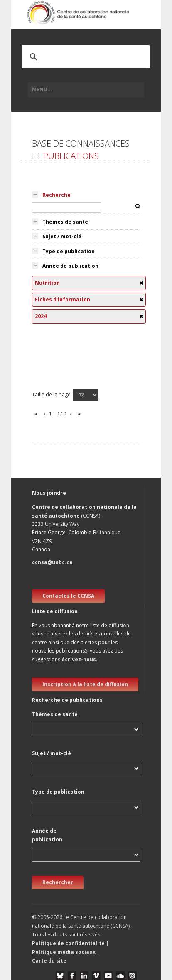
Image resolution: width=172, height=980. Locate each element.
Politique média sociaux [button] (64, 952)
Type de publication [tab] (69, 251)
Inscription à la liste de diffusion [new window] (85, 684)
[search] (75, 57)
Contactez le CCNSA (68, 596)
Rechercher (58, 882)
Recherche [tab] (57, 195)
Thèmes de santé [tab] (65, 222)
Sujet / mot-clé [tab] (62, 236)
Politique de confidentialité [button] (69, 943)
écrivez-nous (79, 659)
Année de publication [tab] (70, 266)
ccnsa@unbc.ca (52, 562)
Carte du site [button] (49, 961)
